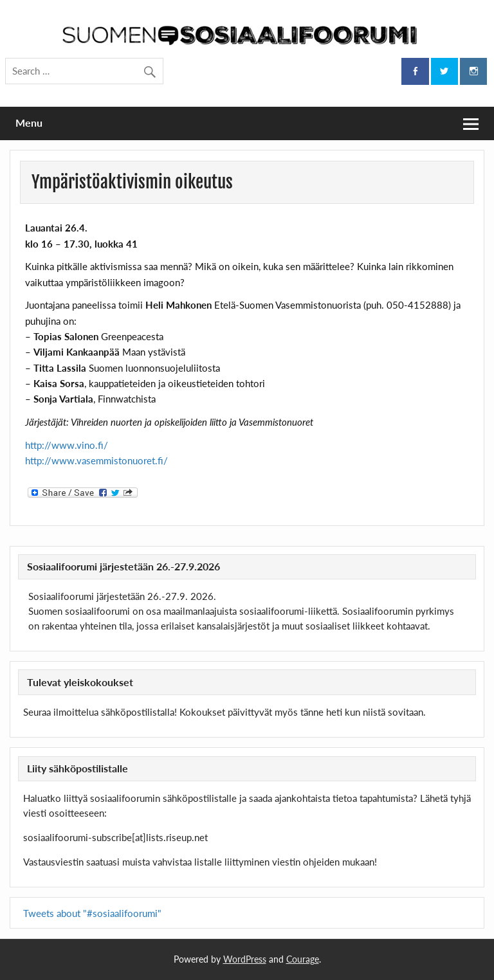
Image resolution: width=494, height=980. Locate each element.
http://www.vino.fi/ (67, 445)
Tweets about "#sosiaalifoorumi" (92, 913)
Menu (29, 122)
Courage (303, 959)
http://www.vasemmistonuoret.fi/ (96, 460)
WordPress (245, 959)
